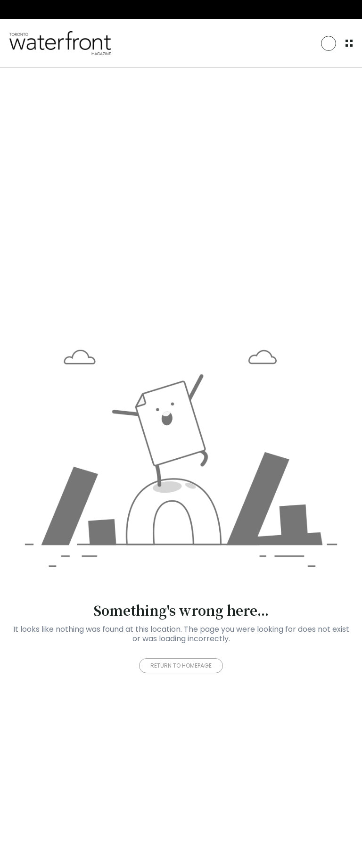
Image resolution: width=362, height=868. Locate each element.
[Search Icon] (329, 43)
